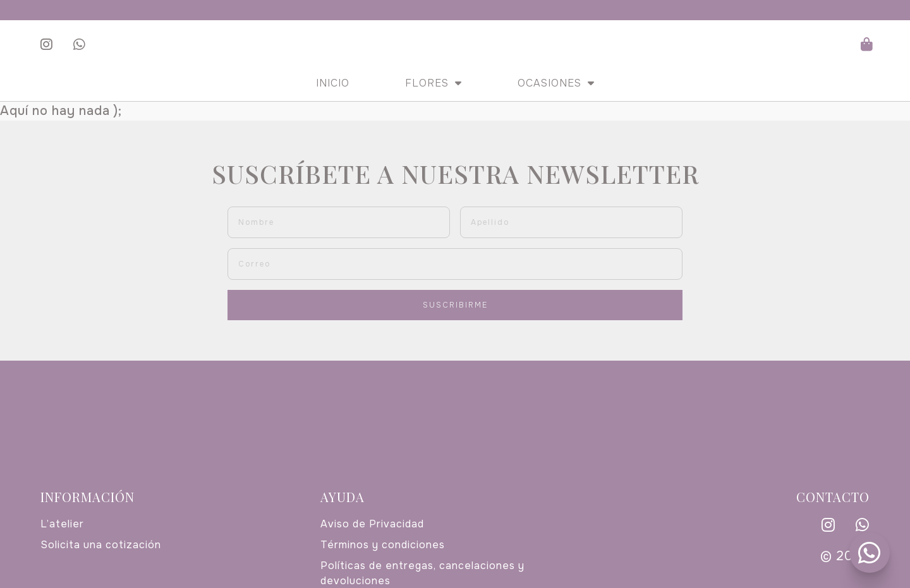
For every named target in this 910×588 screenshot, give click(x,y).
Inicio (333, 83)
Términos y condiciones (383, 545)
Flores (434, 83)
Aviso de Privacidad (372, 524)
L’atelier (62, 524)
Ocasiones (556, 83)
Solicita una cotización (101, 545)
